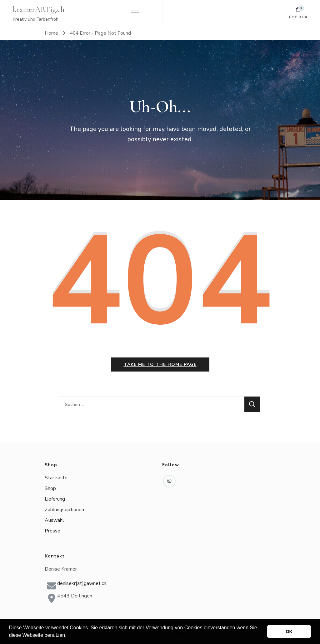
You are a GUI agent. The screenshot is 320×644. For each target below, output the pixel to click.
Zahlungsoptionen (64, 510)
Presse (52, 531)
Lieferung (55, 499)
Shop (50, 488)
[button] (69, 636)
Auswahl (54, 520)
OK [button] (289, 632)
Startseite (56, 478)
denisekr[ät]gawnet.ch (82, 583)
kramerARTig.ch (39, 9)
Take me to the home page (160, 364)
